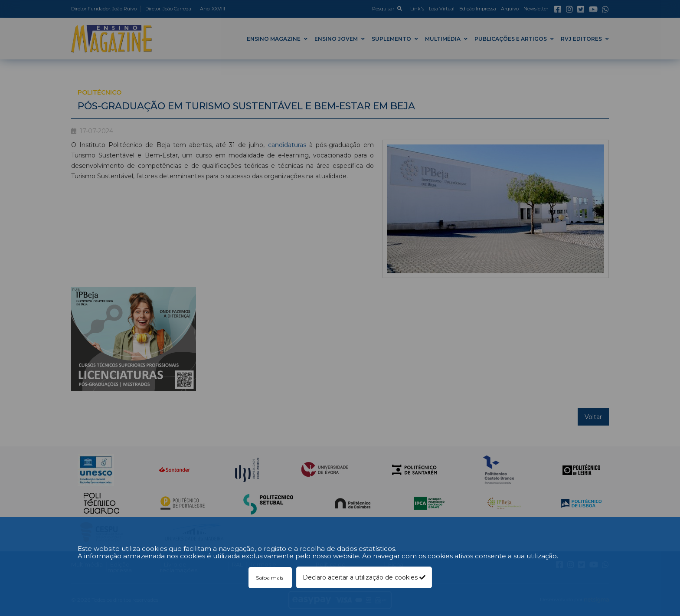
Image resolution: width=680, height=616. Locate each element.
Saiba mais (270, 578)
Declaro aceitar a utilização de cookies (364, 577)
